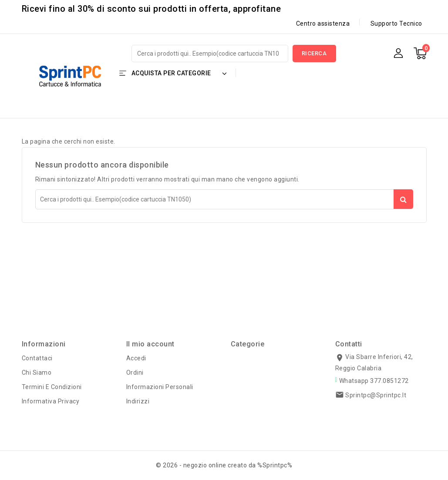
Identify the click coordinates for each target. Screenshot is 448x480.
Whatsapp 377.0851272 (374, 381)
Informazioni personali (160, 387)
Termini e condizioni (52, 387)
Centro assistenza (323, 23)
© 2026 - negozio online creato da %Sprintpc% (224, 465)
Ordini (135, 373)
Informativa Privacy (51, 401)
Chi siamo (37, 373)
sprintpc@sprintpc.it (376, 395)
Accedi (136, 358)
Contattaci (37, 358)
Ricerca (314, 53)
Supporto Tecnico (396, 23)
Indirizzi (138, 401)
